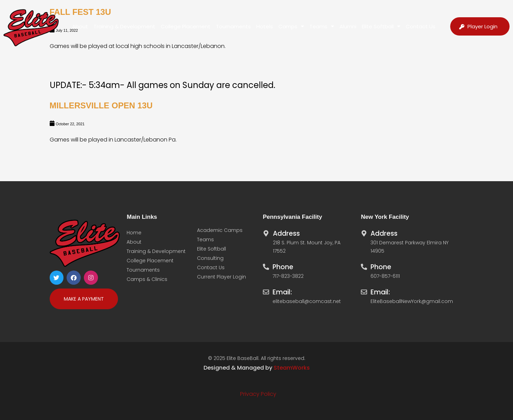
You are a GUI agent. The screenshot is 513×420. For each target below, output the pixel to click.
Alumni (348, 26)
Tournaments (233, 26)
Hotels (265, 26)
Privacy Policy (258, 394)
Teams (322, 26)
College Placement (186, 26)
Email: (282, 292)
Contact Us (421, 26)
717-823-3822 (288, 276)
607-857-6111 (385, 276)
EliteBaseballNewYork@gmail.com (412, 301)
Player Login (482, 26)
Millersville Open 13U (101, 105)
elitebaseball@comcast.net (307, 301)
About (80, 26)
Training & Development (124, 26)
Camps (291, 26)
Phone (283, 267)
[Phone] (266, 265)
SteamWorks (292, 368)
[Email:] (266, 290)
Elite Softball (381, 26)
